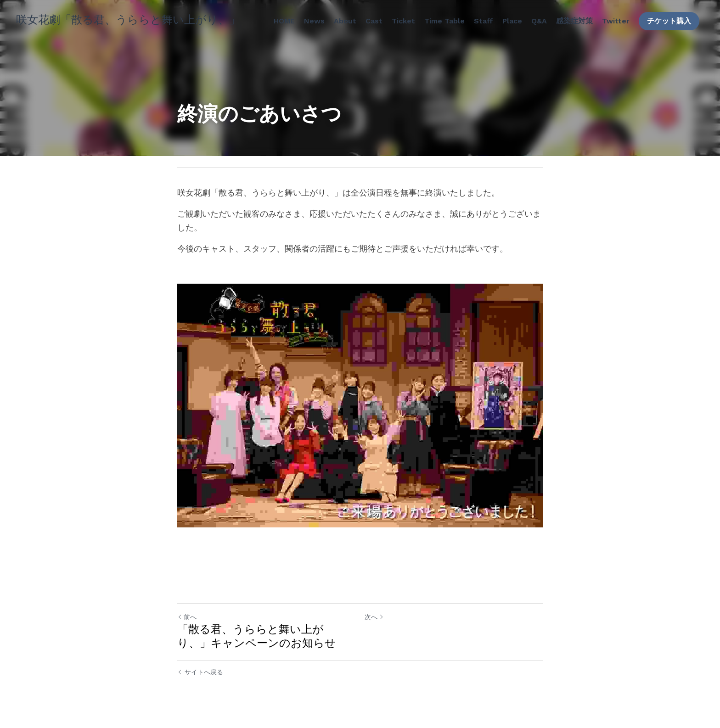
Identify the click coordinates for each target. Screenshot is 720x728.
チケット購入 (669, 21)
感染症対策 (574, 21)
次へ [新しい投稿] (374, 617)
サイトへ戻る (200, 672)
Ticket (403, 21)
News (314, 21)
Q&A (539, 21)
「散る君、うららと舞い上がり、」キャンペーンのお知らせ (257, 636)
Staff (484, 21)
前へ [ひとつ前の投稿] (187, 617)
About (345, 21)
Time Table (444, 21)
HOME (284, 21)
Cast (374, 21)
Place (512, 21)
